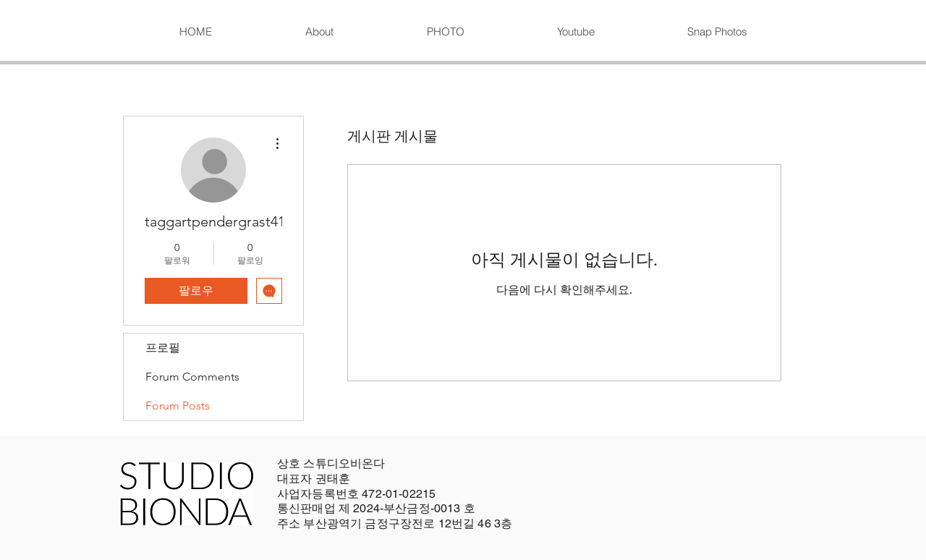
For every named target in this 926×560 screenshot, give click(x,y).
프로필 (163, 348)
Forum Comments (192, 377)
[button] (445, 32)
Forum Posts (178, 406)
